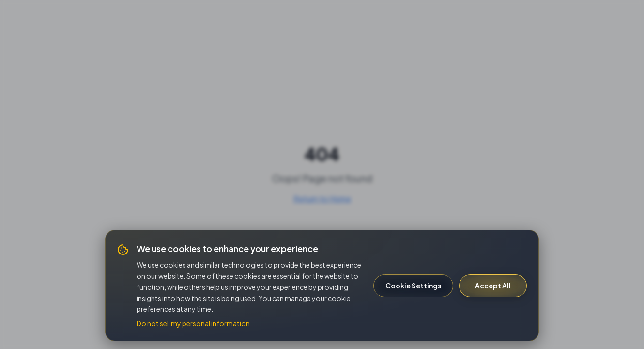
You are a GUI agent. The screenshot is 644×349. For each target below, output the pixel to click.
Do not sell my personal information (193, 323)
